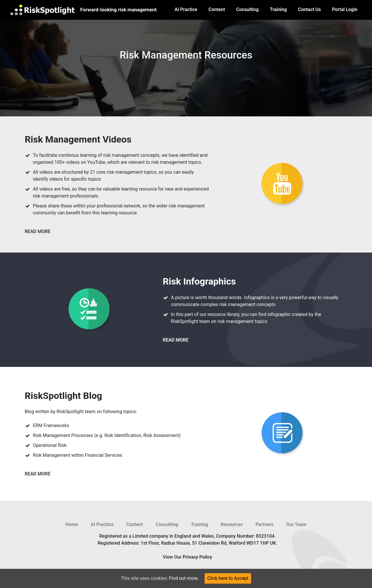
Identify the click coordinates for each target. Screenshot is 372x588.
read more (37, 231)
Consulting (247, 9)
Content (217, 9)
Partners (264, 524)
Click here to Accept (228, 578)
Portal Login (345, 9)
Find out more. (184, 578)
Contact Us (309, 9)
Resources (232, 524)
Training (278, 9)
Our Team (296, 524)
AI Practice (186, 9)
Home (72, 524)
